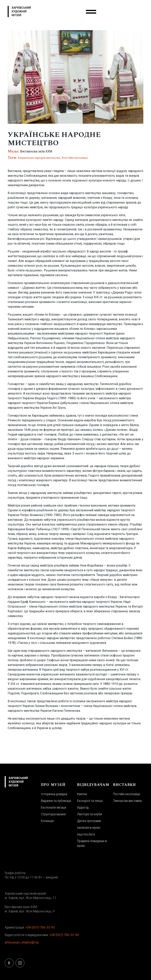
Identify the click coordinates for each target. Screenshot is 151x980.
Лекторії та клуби (89, 814)
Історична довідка (54, 794)
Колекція (47, 821)
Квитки (82, 794)
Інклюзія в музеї (89, 828)
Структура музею (53, 814)
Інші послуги (86, 834)
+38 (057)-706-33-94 (64, 935)
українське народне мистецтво (40, 158)
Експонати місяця (53, 807)
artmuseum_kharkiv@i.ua (22, 942)
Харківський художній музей (21, 11)
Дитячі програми (89, 821)
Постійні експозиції (127, 794)
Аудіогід (83, 807)
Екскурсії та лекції (90, 801)
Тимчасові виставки (127, 801)
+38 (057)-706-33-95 (40, 927)
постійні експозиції (76, 158)
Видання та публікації (56, 801)
